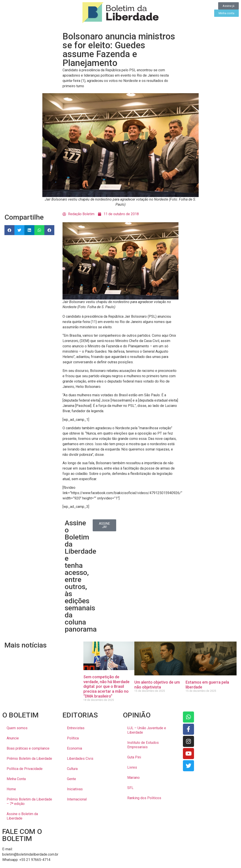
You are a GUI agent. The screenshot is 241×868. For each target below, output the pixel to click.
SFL (130, 788)
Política (73, 738)
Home (11, 789)
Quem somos (17, 728)
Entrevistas (76, 728)
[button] (9, 230)
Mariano (133, 778)
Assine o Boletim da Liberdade (22, 816)
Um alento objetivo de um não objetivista (157, 685)
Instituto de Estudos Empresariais (143, 745)
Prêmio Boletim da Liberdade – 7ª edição (29, 801)
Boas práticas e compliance (28, 748)
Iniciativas (75, 789)
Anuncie (13, 738)
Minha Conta (16, 779)
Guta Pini (134, 757)
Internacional (77, 799)
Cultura (72, 769)
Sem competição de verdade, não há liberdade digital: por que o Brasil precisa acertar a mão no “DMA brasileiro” (106, 686)
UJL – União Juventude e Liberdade (147, 730)
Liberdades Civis (80, 759)
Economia (74, 748)
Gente (72, 779)
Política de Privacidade (25, 769)
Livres (132, 767)
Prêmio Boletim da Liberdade (29, 759)
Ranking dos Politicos (144, 798)
